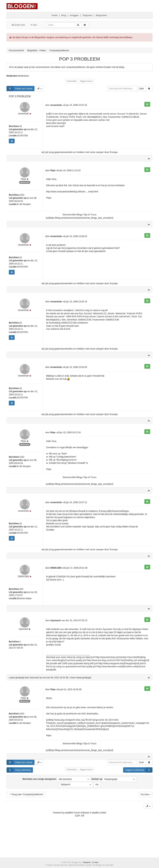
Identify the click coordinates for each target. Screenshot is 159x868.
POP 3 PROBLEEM (80, 59)
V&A (33, 25)
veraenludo (23, 117)
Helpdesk (87, 862)
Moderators (23, 76)
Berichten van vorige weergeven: (57, 810)
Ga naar (146, 825)
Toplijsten (87, 15)
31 (21, 130)
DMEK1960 (23, 607)
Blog (64, 15)
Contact (95, 862)
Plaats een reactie (20, 89)
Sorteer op (114, 810)
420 (21, 619)
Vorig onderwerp (19, 800)
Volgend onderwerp (139, 800)
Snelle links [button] (18, 25)
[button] (74, 810)
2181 (22, 203)
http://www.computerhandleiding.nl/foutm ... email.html (72, 195)
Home (55, 15)
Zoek (141, 89)
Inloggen (74, 15)
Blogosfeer (102, 15)
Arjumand (23, 663)
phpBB (68, 843)
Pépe (23, 187)
